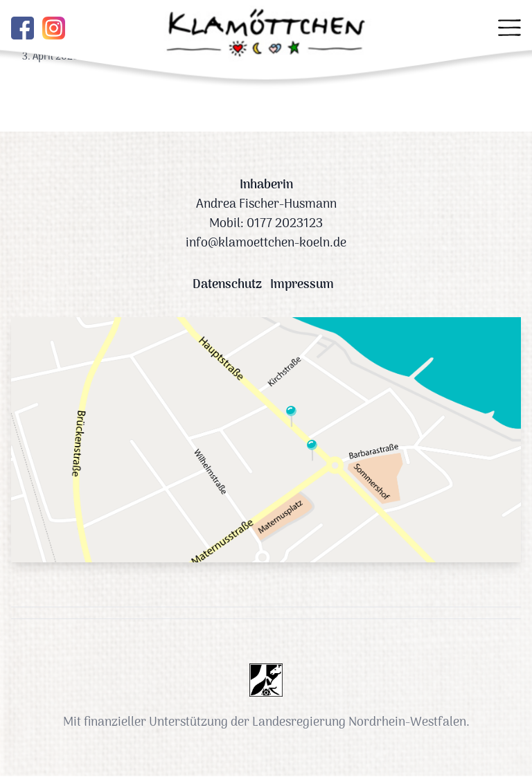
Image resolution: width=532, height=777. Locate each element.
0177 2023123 (285, 224)
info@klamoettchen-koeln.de (266, 243)
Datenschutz (227, 285)
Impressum (302, 285)
